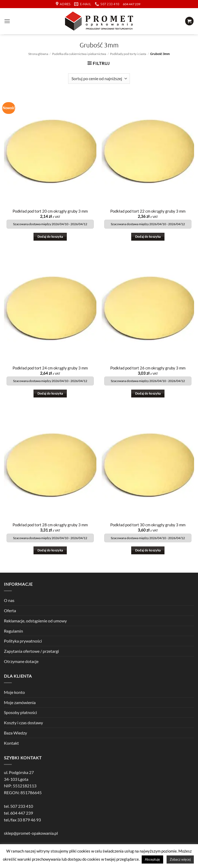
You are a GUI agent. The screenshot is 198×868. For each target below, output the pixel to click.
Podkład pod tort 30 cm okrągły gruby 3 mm (148, 525)
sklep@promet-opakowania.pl (31, 833)
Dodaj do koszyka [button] (50, 237)
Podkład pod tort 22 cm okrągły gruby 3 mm (148, 211)
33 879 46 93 (29, 820)
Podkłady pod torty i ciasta (128, 54)
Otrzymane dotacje (21, 661)
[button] (7, 21)
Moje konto (14, 692)
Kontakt (11, 743)
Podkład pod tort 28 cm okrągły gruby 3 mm (50, 525)
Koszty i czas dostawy (23, 723)
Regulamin (13, 631)
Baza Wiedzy (15, 733)
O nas (9, 600)
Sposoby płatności (20, 713)
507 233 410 (22, 806)
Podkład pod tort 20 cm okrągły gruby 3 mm (50, 211)
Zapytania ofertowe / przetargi (31, 651)
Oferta (10, 610)
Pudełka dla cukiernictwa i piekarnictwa (79, 54)
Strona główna (38, 54)
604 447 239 (132, 4)
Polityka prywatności (23, 641)
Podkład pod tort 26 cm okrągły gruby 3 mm (148, 368)
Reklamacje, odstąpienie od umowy (35, 621)
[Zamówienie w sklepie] (99, 79)
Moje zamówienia (20, 702)
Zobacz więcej (180, 859)
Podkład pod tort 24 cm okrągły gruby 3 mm (50, 368)
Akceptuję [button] (152, 859)
